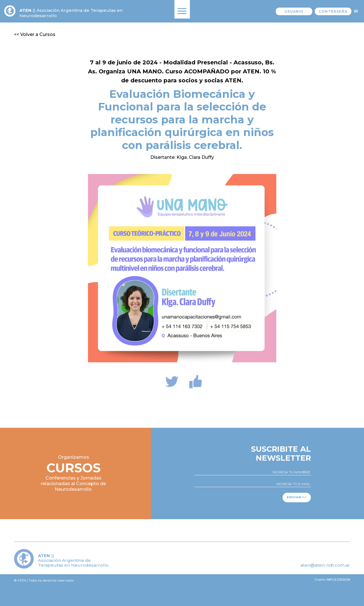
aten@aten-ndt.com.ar (325, 565)
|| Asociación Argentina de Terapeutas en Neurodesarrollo (71, 13)
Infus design (338, 580)
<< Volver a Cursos (35, 34)
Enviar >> (297, 497)
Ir (356, 11)
